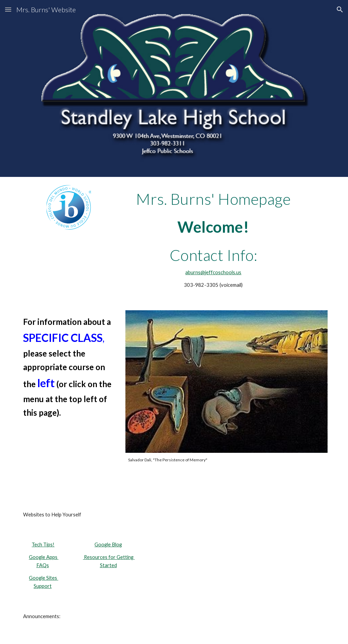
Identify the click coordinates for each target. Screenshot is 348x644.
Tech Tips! (43, 544)
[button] (8, 9)
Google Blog (108, 544)
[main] (214, 199)
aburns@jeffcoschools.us (213, 272)
